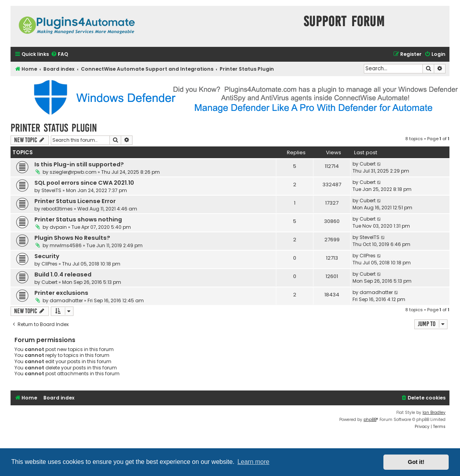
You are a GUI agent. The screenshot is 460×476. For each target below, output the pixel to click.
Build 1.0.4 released (63, 275)
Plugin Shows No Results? (72, 238)
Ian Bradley (434, 413)
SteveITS (51, 190)
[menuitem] (59, 54)
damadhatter (66, 300)
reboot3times (57, 209)
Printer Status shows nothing (78, 219)
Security (47, 256)
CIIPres (49, 264)
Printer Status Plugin (54, 128)
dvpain (58, 227)
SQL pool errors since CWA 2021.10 (84, 183)
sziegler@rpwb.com (73, 172)
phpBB (370, 420)
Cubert (368, 164)
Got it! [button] (416, 462)
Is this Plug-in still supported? (79, 164)
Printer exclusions (61, 293)
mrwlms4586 (66, 245)
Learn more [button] (253, 462)
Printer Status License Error (75, 201)
